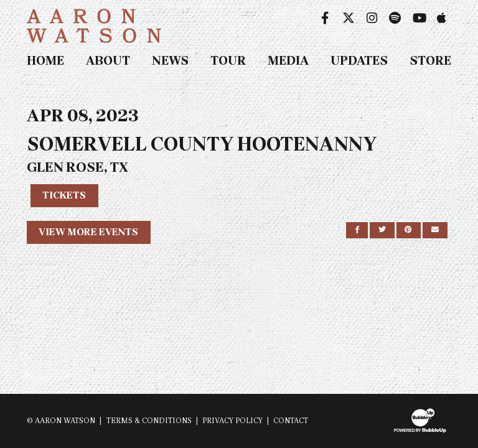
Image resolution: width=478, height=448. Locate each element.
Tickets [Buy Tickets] (64, 195)
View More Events (88, 232)
